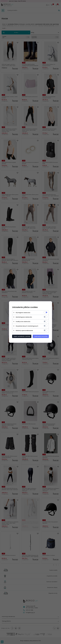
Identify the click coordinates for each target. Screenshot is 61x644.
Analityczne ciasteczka (23, 322)
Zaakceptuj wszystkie (41, 336)
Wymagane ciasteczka (23, 313)
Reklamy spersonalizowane (24, 331)
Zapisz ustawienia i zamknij (22, 336)
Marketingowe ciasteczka (24, 317)
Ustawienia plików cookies (25, 307)
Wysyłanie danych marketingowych (27, 326)
